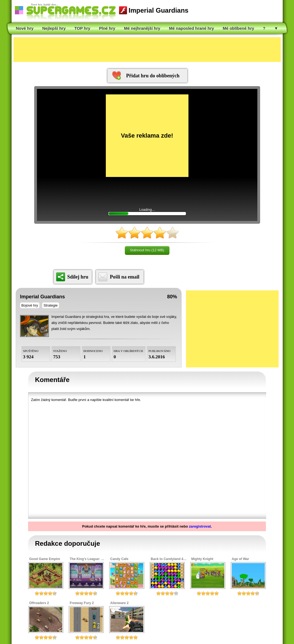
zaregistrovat (200, 526)
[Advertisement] (147, 50)
